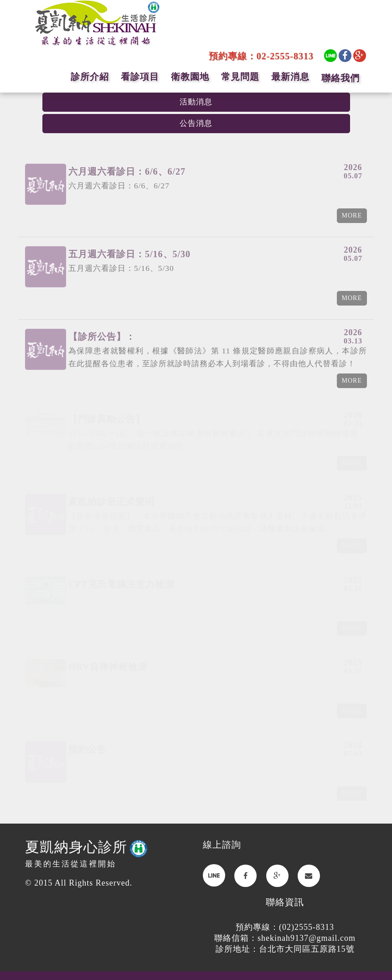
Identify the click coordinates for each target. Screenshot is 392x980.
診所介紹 (90, 77)
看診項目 (140, 77)
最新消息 (290, 77)
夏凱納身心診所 (86, 847)
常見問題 (240, 77)
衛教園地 (190, 77)
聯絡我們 (340, 78)
